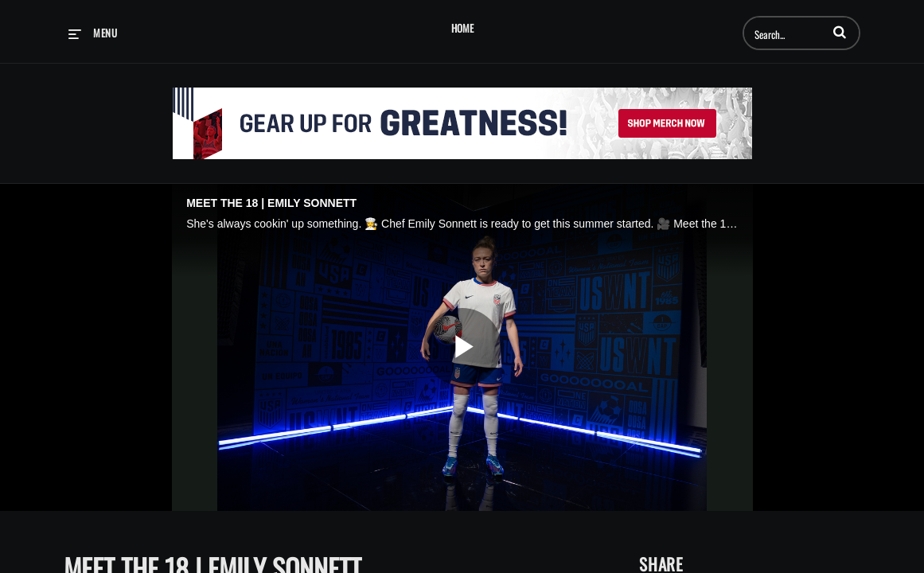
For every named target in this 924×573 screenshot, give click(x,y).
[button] (840, 32)
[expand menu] (93, 33)
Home (462, 28)
